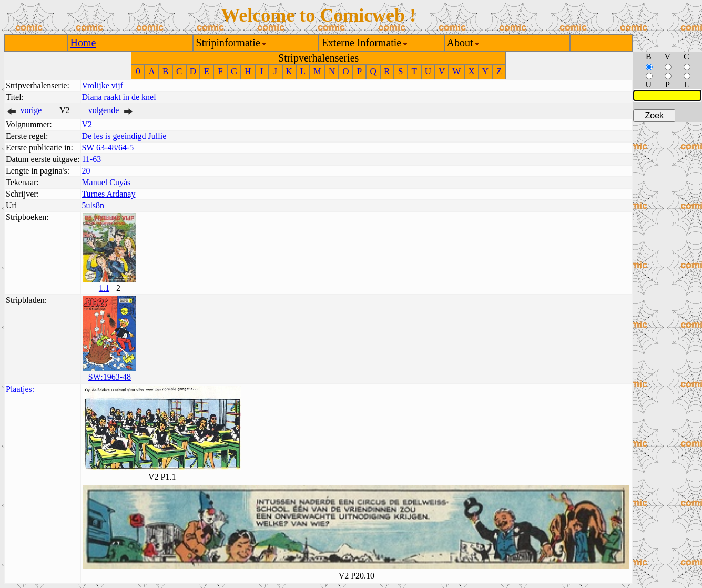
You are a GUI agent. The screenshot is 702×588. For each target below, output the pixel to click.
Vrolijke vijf (102, 85)
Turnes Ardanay (108, 194)
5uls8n (93, 205)
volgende (104, 110)
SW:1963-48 (110, 377)
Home (83, 43)
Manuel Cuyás (106, 182)
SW (88, 148)
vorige (31, 110)
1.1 (104, 288)
